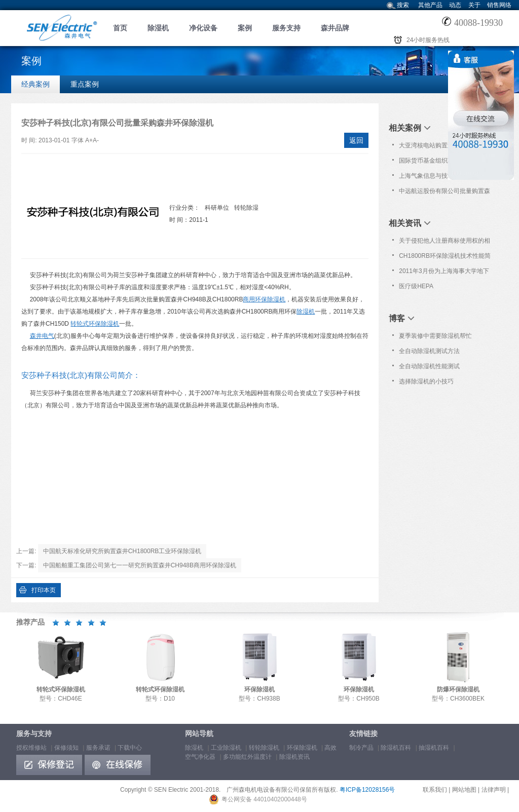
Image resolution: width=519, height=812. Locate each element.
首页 (120, 28)
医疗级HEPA (416, 286)
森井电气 (42, 336)
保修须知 (66, 748)
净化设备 (203, 28)
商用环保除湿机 (264, 299)
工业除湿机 (226, 748)
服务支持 (286, 28)
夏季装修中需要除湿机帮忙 (435, 336)
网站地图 (464, 790)
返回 (356, 140)
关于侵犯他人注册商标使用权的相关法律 (444, 243)
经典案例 (35, 84)
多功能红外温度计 (247, 757)
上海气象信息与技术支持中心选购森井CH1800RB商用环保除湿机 (444, 178)
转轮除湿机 (264, 748)
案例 (245, 28)
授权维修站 (31, 748)
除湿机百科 (396, 748)
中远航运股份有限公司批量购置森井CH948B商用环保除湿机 (444, 193)
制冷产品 (361, 748)
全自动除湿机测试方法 (429, 351)
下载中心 (130, 748)
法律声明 (494, 790)
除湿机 (158, 28)
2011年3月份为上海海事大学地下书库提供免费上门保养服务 (444, 273)
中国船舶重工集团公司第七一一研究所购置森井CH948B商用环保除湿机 (140, 565)
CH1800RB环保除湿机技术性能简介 (445, 258)
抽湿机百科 (434, 748)
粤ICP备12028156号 (367, 790)
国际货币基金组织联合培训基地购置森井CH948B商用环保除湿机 (444, 163)
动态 (455, 5)
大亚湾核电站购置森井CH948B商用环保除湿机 (444, 147)
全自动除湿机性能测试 (429, 366)
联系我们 (435, 790)
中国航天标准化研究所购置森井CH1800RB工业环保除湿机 (122, 551)
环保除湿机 (302, 748)
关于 (474, 5)
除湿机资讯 (294, 757)
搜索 (403, 5)
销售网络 (499, 5)
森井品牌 (335, 28)
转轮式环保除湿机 (95, 324)
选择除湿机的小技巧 (426, 381)
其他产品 (430, 5)
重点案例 (85, 84)
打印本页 (44, 590)
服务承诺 (98, 748)
